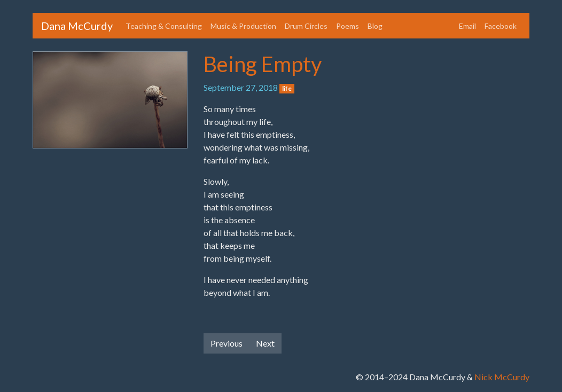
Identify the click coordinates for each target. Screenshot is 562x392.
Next (265, 343)
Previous (227, 343)
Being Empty (263, 64)
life (287, 88)
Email (467, 26)
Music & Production (243, 26)
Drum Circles (306, 26)
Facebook (501, 26)
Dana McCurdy (77, 26)
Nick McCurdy (502, 377)
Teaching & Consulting (164, 26)
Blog (375, 26)
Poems (348, 26)
